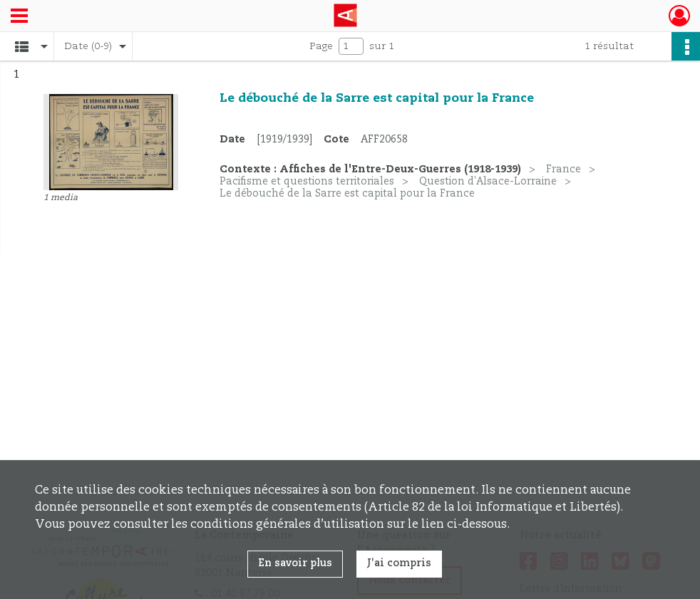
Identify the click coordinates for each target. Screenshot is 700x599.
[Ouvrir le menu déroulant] (19, 17)
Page (321, 46)
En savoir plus (295, 563)
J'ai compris (399, 563)
